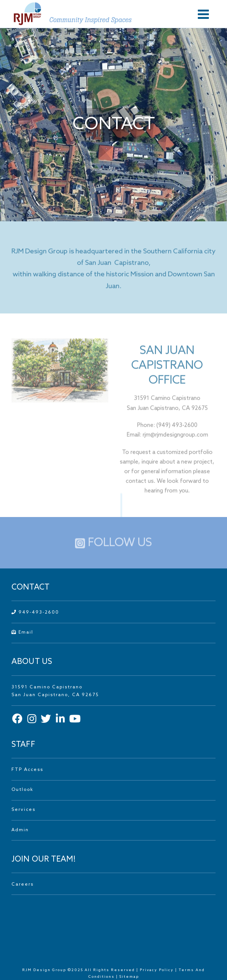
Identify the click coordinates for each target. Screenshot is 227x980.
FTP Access (27, 770)
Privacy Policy (157, 970)
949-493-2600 (35, 612)
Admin (20, 830)
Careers (23, 885)
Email (22, 632)
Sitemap (129, 977)
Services (23, 810)
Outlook (22, 790)
